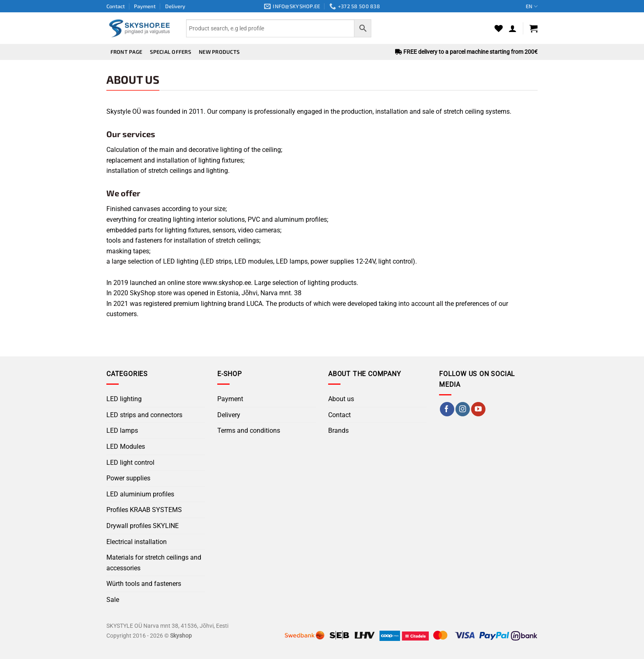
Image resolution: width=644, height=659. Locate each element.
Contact (116, 6)
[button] (513, 28)
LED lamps (122, 431)
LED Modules (126, 447)
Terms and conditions (249, 431)
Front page (126, 52)
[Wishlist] (499, 28)
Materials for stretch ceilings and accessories (154, 563)
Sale (113, 600)
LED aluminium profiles (140, 494)
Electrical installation (137, 542)
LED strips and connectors (144, 415)
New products (219, 52)
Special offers (170, 52)
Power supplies (128, 478)
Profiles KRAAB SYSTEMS (144, 510)
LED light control (130, 463)
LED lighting (124, 399)
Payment (145, 6)
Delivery (175, 6)
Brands (338, 431)
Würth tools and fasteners (144, 584)
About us (341, 399)
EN (532, 6)
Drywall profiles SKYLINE (143, 526)
